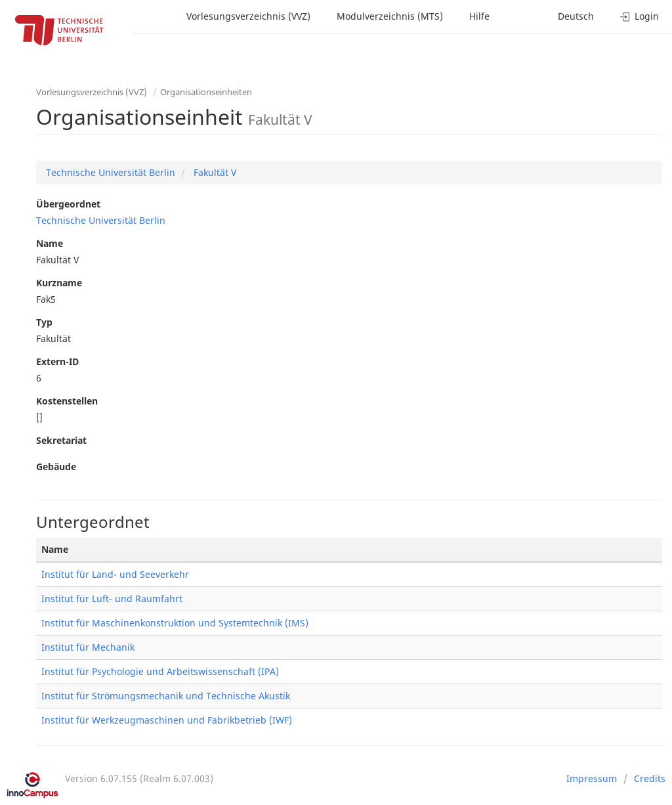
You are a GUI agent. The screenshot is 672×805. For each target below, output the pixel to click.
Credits (650, 778)
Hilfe (479, 16)
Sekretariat (61, 440)
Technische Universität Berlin (111, 172)
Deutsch (576, 16)
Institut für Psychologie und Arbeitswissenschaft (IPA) (160, 671)
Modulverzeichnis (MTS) (390, 16)
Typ (44, 322)
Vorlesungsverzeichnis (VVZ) (248, 16)
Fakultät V (214, 172)
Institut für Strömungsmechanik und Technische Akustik (166, 696)
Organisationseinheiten (206, 92)
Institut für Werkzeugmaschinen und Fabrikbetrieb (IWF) (167, 720)
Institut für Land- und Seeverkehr (115, 574)
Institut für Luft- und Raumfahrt (112, 598)
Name (50, 243)
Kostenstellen (67, 401)
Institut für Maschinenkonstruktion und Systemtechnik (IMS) (175, 623)
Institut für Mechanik (88, 647)
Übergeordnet (68, 204)
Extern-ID (57, 361)
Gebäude (56, 467)
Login (640, 16)
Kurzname (59, 283)
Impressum (592, 778)
